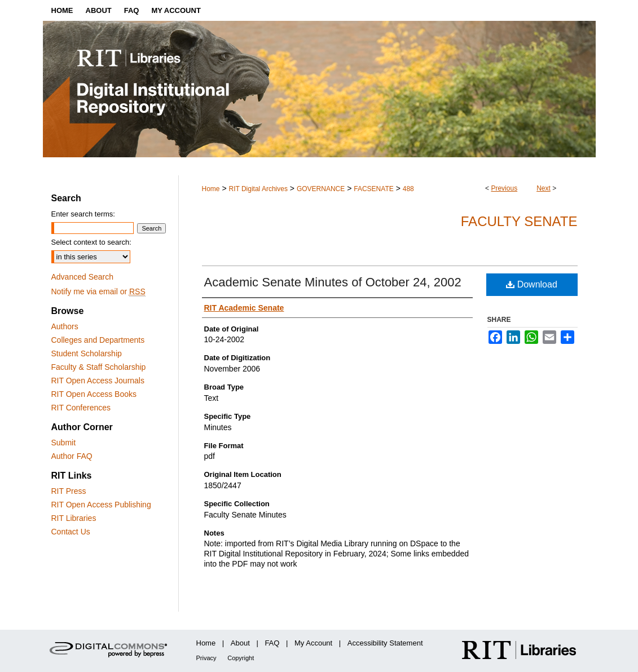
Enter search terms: (83, 214)
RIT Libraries (74, 518)
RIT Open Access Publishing (101, 505)
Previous (504, 188)
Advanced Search (83, 277)
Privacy (206, 658)
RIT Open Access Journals (98, 381)
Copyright (241, 658)
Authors (65, 326)
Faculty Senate (519, 221)
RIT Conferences (81, 408)
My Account (313, 643)
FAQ (272, 643)
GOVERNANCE (321, 189)
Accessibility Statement (385, 643)
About (240, 643)
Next (544, 188)
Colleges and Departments (98, 340)
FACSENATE (373, 189)
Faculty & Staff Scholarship (99, 367)
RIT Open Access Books (94, 394)
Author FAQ (72, 456)
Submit (64, 443)
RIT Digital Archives (258, 189)
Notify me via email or (98, 291)
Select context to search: (91, 242)
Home (211, 189)
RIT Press (69, 491)
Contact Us (71, 532)
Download (532, 284)
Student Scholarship (87, 353)
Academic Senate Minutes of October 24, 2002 (333, 282)
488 (408, 189)
